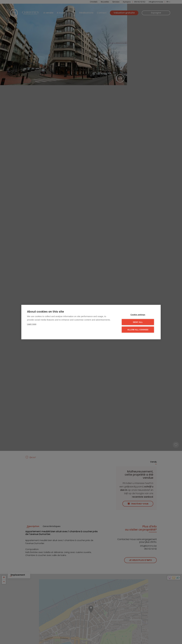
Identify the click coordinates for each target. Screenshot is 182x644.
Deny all (138, 322)
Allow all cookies (138, 330)
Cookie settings (138, 314)
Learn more (32, 324)
